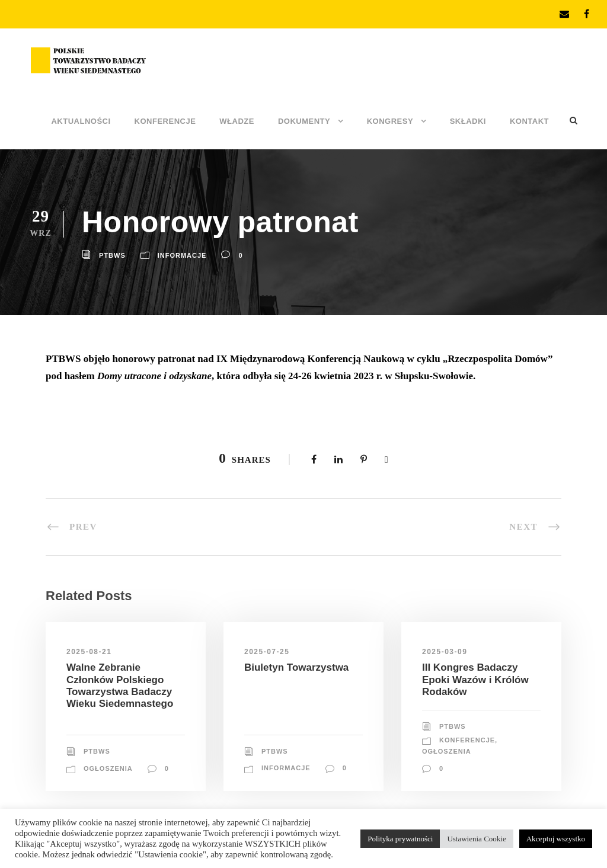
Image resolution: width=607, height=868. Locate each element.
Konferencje (165, 121)
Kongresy (390, 121)
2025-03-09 (445, 652)
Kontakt (529, 121)
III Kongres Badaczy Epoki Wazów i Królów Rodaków (475, 680)
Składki (468, 121)
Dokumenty (304, 121)
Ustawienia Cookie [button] (476, 839)
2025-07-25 (267, 652)
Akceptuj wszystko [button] (556, 839)
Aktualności (81, 121)
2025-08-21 (89, 652)
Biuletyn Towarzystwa (296, 667)
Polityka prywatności (400, 839)
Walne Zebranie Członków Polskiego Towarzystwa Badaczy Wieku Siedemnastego (120, 686)
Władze (237, 121)
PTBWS (112, 255)
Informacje (182, 255)
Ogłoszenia (108, 768)
